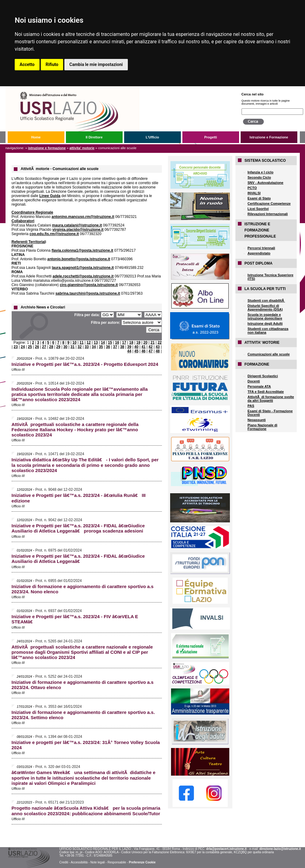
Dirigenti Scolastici (263, 376)
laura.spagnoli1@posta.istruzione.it (83, 268)
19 (138, 343)
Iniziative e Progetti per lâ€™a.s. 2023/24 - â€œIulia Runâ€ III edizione (79, 498)
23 (16, 347)
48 (158, 351)
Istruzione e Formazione (269, 137)
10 (74, 343)
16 (117, 343)
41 (143, 347)
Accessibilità (79, 862)
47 (151, 351)
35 (101, 347)
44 (129, 351)
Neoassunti (257, 420)
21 (152, 343)
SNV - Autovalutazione (266, 183)
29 (58, 347)
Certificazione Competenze (269, 203)
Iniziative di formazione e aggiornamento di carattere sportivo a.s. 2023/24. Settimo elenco (83, 715)
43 (158, 347)
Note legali (98, 862)
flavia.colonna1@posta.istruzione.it (82, 250)
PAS (251, 406)
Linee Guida (50, 196)
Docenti (254, 381)
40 (136, 347)
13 (96, 343)
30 (65, 347)
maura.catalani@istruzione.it (77, 225)
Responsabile (117, 862)
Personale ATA (259, 386)
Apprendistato (259, 253)
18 (131, 343)
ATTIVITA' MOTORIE (82, 148)
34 (94, 347)
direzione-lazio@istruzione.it (280, 849)
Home (36, 137)
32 (80, 347)
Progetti (211, 137)
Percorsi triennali (261, 248)
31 (72, 347)
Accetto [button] (27, 64)
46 (143, 351)
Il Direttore (94, 137)
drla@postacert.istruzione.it (227, 849)
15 (110, 343)
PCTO (252, 188)
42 (151, 347)
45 (136, 351)
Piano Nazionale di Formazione (263, 427)
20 (145, 343)
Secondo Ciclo (259, 177)
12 (89, 343)
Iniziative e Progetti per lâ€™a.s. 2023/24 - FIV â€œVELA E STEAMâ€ (75, 619)
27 (44, 347)
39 (129, 347)
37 (115, 347)
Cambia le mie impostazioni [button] (96, 64)
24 (23, 347)
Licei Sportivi (258, 209)
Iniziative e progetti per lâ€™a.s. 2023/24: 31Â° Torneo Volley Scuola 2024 (86, 745)
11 (81, 343)
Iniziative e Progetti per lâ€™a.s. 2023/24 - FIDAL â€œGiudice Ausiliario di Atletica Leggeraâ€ (78, 559)
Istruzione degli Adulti (265, 324)
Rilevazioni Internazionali (268, 214)
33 (87, 347)
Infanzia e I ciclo (261, 172)
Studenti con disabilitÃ (266, 300)
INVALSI (254, 193)
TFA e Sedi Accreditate (266, 392)
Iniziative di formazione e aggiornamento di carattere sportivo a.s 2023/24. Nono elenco (83, 589)
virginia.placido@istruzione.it (78, 230)
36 (108, 347)
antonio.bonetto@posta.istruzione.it (79, 259)
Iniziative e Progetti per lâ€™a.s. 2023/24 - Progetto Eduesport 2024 (85, 364)
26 (37, 347)
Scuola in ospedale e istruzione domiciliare (265, 316)
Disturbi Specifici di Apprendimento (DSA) (265, 308)
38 (122, 347)
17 (124, 343)
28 (51, 347)
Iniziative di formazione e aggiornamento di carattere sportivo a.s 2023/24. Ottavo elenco (83, 685)
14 (103, 343)
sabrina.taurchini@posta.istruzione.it (88, 293)
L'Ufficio (152, 137)
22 (160, 343)
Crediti (64, 862)
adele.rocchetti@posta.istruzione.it (83, 276)
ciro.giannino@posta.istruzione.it (89, 285)
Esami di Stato (259, 198)
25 (30, 347)
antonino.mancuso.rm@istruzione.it (83, 217)
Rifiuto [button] (52, 64)
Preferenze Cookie (142, 862)
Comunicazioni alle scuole (269, 354)
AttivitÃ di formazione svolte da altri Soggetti (271, 399)
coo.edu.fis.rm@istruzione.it (54, 234)
